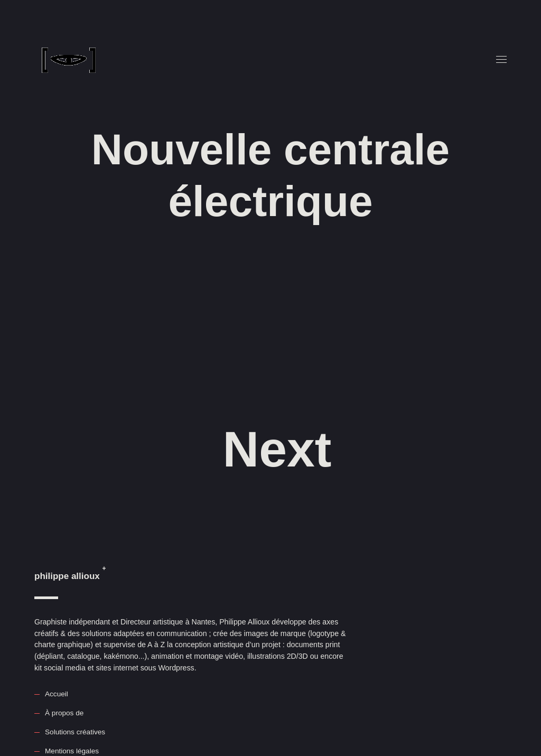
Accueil (57, 694)
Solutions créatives (75, 732)
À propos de (64, 713)
